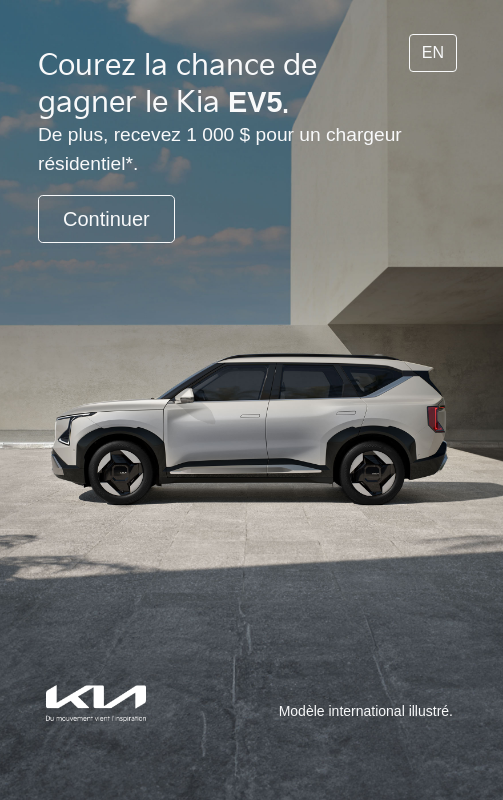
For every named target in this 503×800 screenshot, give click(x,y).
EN (433, 52)
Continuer (106, 219)
